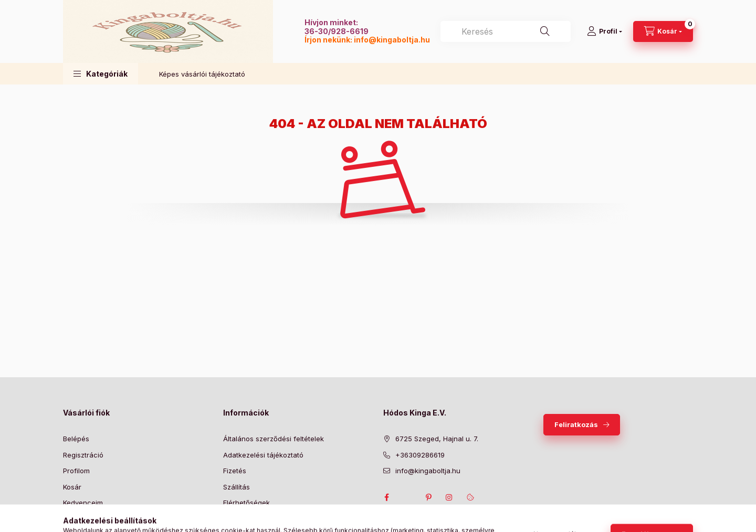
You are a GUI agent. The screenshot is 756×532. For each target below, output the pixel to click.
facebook (386, 497)
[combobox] (506, 31)
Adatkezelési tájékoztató (263, 455)
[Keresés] (545, 31)
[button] (101, 74)
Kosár (72, 487)
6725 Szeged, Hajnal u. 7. (437, 439)
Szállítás (237, 487)
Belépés (76, 439)
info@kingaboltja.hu (392, 40)
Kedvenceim (83, 503)
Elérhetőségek (246, 503)
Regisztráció (83, 455)
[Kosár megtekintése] (663, 31)
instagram (449, 497)
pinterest (428, 497)
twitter (407, 497)
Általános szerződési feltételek (274, 439)
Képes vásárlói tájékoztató (202, 74)
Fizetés (235, 471)
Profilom (76, 471)
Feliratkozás (576, 424)
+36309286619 (420, 455)
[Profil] (605, 31)
